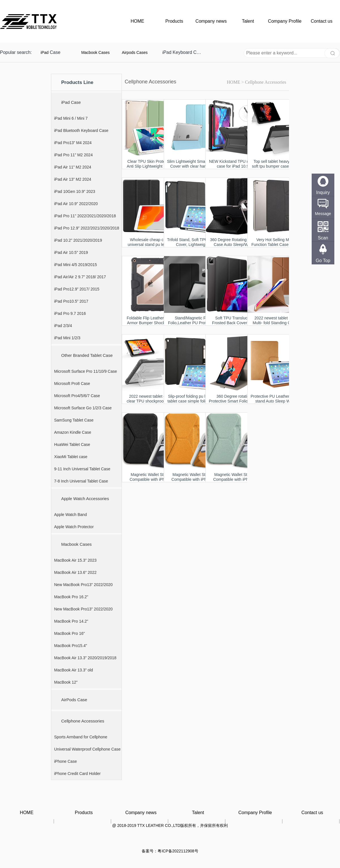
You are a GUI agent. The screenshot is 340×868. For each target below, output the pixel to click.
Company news (211, 21)
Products (174, 21)
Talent (248, 21)
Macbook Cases (95, 52)
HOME (137, 21)
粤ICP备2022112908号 (178, 851)
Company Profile (285, 21)
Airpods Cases (135, 52)
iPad (44, 52)
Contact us (322, 21)
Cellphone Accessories (266, 82)
